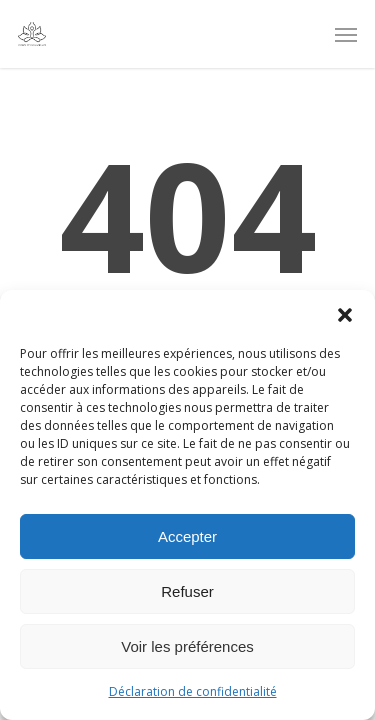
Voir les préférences (187, 646)
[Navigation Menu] (346, 34)
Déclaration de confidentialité (193, 691)
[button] (345, 315)
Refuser (187, 591)
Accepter (187, 536)
